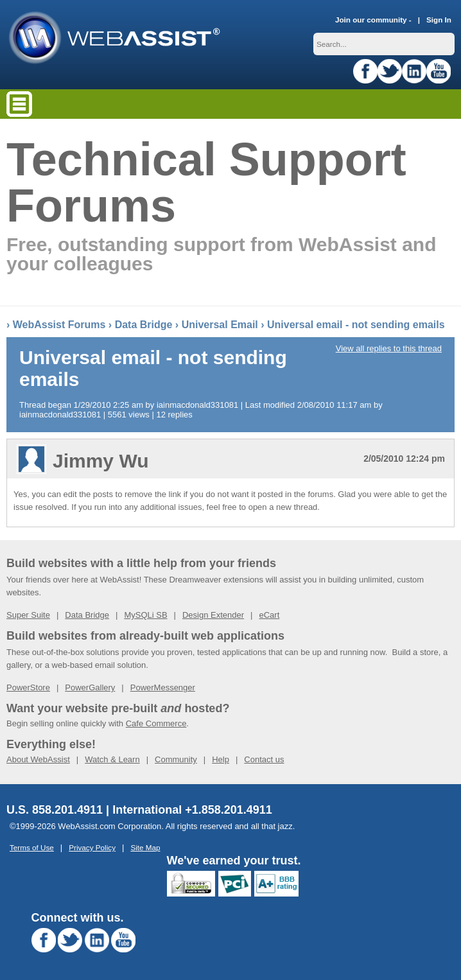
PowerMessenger (163, 687)
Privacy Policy (92, 847)
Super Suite (28, 615)
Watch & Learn (112, 759)
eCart (269, 615)
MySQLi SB (145, 615)
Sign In (439, 20)
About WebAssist (38, 759)
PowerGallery (90, 687)
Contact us (264, 759)
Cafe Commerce (156, 723)
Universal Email (220, 325)
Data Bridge (144, 325)
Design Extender (213, 615)
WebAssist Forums (59, 325)
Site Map (145, 847)
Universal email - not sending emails (356, 325)
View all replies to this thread (389, 348)
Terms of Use (32, 847)
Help (221, 759)
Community (176, 759)
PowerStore (28, 687)
